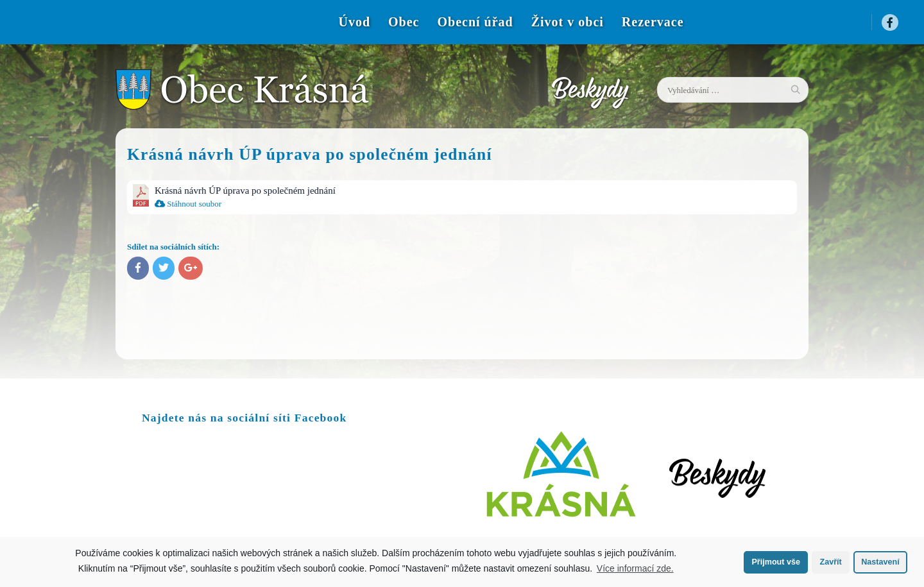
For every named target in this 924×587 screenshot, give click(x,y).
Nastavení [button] (880, 562)
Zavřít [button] (830, 562)
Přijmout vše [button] (776, 562)
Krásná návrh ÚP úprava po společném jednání (245, 191)
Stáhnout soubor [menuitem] (188, 204)
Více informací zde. (635, 568)
